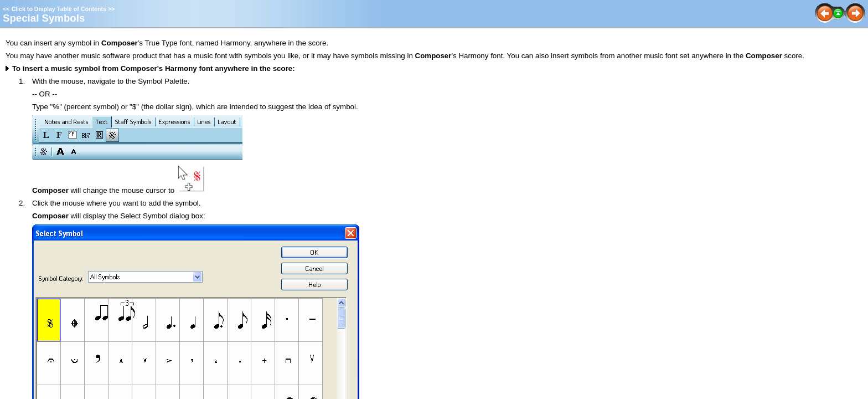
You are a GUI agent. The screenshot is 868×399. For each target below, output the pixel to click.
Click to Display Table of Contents (59, 9)
